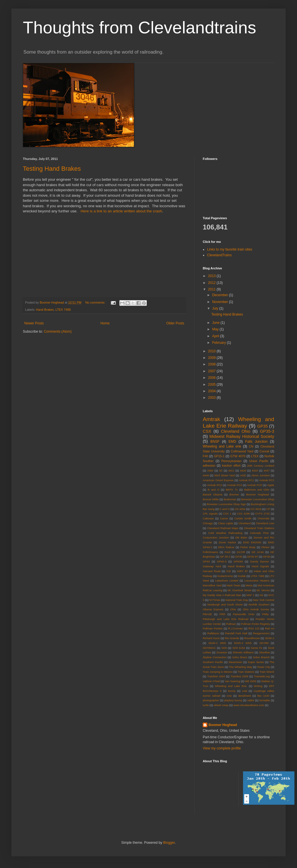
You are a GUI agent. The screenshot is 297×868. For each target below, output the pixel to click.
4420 (243, 470)
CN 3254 (240, 509)
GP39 (267, 557)
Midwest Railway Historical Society (242, 436)
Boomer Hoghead (257, 494)
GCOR (241, 552)
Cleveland (245, 523)
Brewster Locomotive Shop (258, 499)
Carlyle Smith (243, 518)
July (216, 308)
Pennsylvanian (231, 461)
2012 (212, 283)
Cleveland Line (265, 523)
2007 (212, 371)
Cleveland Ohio (236, 431)
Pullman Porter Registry (256, 624)
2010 (212, 351)
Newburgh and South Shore (225, 604)
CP (268, 509)
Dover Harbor (227, 542)
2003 (212, 398)
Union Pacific (259, 461)
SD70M (264, 643)
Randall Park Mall (236, 633)
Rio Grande (232, 638)
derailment (245, 696)
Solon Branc (240, 657)
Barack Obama (212, 494)
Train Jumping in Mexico (218, 672)
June (216, 323)
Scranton (222, 652)
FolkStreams (210, 552)
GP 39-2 (225, 557)
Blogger (169, 843)
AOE (243, 475)
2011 (212, 289)
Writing (258, 686)
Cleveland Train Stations (259, 528)
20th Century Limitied (261, 466)
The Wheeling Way (241, 667)
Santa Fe (256, 648)
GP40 (206, 561)
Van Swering (232, 681)
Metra (249, 585)
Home (105, 323)
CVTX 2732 (263, 514)
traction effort (231, 465)
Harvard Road (212, 571)
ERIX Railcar (226, 547)
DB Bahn (241, 537)
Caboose (208, 518)
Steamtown (235, 662)
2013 (212, 276)
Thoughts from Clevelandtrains (140, 28)
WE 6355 (251, 681)
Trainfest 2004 (216, 676)
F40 (205, 456)
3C (221, 470)
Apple (271, 485)
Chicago (208, 523)
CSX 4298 (243, 514)
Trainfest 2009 (239, 676)
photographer (211, 700)
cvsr (229, 696)
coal (245, 691)
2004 (212, 391)
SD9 (224, 648)
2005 (212, 385)
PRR (222, 614)
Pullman (231, 624)
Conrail (264, 451)
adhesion (209, 465)
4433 (255, 470)
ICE (228, 571)
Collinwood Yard (242, 451)
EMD (232, 442)
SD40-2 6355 (243, 643)
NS (261, 595)
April (216, 336)
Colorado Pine (259, 533)
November (221, 302)
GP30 (239, 557)
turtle (206, 705)
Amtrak (211, 419)
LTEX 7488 (63, 310)
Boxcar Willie (211, 499)
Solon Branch (261, 657)
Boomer (234, 494)
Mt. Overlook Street (240, 590)
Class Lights (226, 523)
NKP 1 (250, 595)
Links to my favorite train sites (230, 249)
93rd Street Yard (224, 475)
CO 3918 (256, 509)
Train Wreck (267, 672)
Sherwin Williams (243, 652)
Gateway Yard (212, 566)
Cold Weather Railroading (225, 533)
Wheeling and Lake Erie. (231, 686)
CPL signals (210, 514)
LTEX (255, 456)
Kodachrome (225, 576)
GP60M (238, 561)
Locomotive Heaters (257, 581)
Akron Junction (260, 475)
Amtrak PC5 (254, 485)
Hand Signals (260, 566)
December (221, 295)
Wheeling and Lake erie (222, 446)
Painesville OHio (244, 614)
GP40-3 (222, 561)
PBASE (207, 614)
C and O (224, 509)
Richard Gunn (211, 638)
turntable (265, 700)
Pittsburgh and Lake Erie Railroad (226, 619)
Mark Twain (233, 585)
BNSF (215, 442)
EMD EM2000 (252, 542)
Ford (228, 552)
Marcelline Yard (212, 585)
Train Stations (246, 672)
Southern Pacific (213, 662)
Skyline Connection (215, 657)
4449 (206, 475)
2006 (212, 378)
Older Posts (175, 323)
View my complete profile (222, 748)
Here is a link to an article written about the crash (121, 211)
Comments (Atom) (58, 332)
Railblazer (213, 633)
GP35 (263, 426)
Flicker (265, 547)
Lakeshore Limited (227, 581)
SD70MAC (209, 648)
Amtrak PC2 (267, 480)
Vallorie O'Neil (211, 681)
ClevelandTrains (219, 255)
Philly (265, 614)
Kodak (242, 576)
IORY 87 (242, 571)
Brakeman (230, 499)
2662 (210, 470)
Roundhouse (252, 638)
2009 (212, 358)
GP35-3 (267, 431)
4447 (267, 470)
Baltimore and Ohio (257, 490)
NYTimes (215, 600)
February (219, 343)
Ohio (233, 609)
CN (251, 446)
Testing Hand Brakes (52, 169)
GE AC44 (258, 552)
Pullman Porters (213, 628)
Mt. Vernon (263, 590)
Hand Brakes (45, 310)
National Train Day (237, 600)
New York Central (264, 600)
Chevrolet (263, 518)
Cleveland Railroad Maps (223, 528)
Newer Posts (34, 323)
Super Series (256, 662)
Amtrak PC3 (214, 485)
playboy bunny (233, 700)
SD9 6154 (239, 648)
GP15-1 (219, 456)
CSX (207, 431)
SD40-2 (269, 638)
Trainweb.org (262, 676)
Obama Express (213, 609)
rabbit (251, 700)
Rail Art (270, 628)
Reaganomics (261, 633)
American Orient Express (218, 480)
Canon (224, 518)
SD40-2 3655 (217, 643)
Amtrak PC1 (246, 480)
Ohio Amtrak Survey (256, 609)
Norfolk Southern (259, 604)
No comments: (96, 302)
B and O (213, 490)
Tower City (263, 667)
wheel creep (221, 705)
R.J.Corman (235, 628)
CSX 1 (227, 514)
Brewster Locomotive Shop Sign (226, 504)
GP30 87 (252, 557)
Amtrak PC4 (234, 485)
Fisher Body (248, 547)
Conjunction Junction (216, 537)
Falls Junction (256, 442)
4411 (231, 470)
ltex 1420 (263, 696)
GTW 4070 (238, 456)
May (216, 329)
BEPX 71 (232, 490)
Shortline (264, 652)
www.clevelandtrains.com (249, 705)
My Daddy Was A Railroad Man (222, 595)
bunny (232, 691)
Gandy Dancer (260, 561)
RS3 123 (254, 628)
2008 (212, 364)
